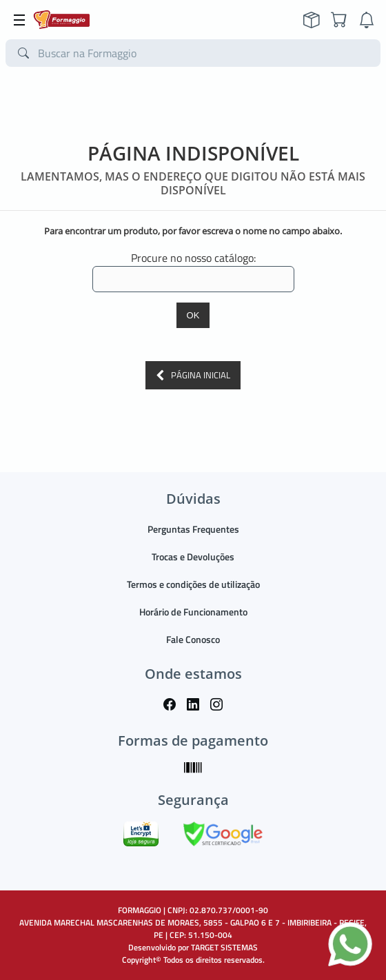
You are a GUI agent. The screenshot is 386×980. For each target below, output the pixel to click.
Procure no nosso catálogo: (193, 258)
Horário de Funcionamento (193, 612)
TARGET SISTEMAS (224, 947)
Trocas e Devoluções (193, 557)
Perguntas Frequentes (193, 529)
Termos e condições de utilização (193, 584)
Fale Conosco (193, 639)
